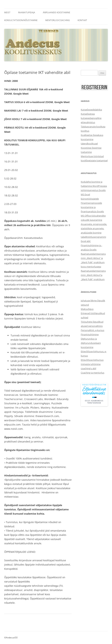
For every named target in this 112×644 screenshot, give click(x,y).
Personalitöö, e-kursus (93, 330)
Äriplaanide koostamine (57, 12)
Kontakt (82, 20)
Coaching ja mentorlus (93, 373)
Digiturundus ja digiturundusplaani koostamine (91, 343)
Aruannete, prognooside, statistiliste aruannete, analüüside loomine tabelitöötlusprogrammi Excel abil (94, 233)
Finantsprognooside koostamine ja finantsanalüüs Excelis (92, 207)
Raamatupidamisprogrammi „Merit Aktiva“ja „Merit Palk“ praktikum (93, 275)
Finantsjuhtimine (90, 334)
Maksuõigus (87, 309)
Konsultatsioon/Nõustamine (21, 20)
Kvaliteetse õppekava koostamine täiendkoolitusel (92, 139)
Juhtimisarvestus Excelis (93, 190)
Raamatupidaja (27, 12)
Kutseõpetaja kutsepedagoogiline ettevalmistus (91, 118)
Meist (7, 12)
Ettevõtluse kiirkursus (92, 360)
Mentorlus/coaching (58, 20)
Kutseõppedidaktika (91, 110)
